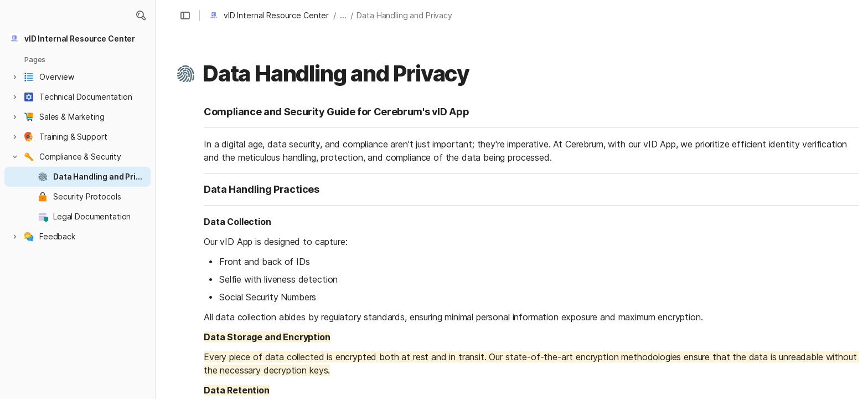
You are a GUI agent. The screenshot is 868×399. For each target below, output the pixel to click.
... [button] (343, 15)
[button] (141, 16)
